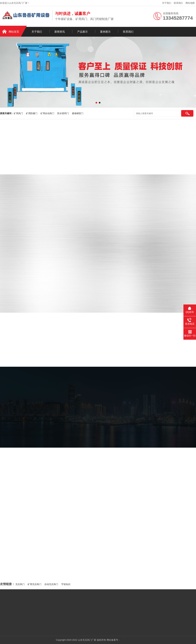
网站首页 (14, 32)
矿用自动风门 (48, 113)
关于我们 (167, 3)
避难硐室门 (78, 113)
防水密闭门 (63, 113)
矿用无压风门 (34, 584)
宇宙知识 (66, 584)
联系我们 (178, 3)
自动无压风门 (51, 584)
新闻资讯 (60, 32)
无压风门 (20, 584)
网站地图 (190, 3)
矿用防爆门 (32, 113)
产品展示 (82, 32)
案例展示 (105, 32)
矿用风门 (19, 113)
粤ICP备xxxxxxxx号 (130, 640)
